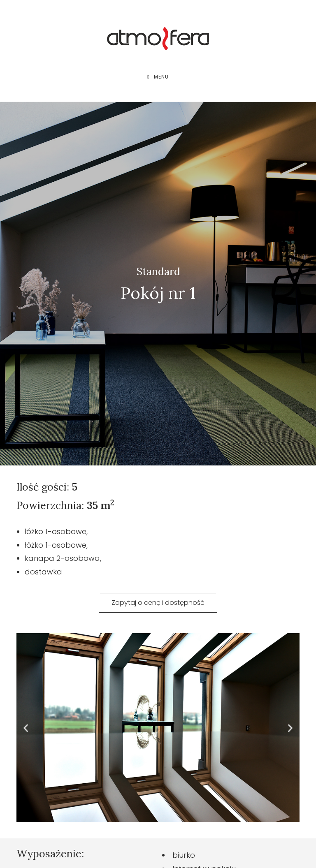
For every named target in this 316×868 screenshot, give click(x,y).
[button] (26, 728)
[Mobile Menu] (158, 77)
